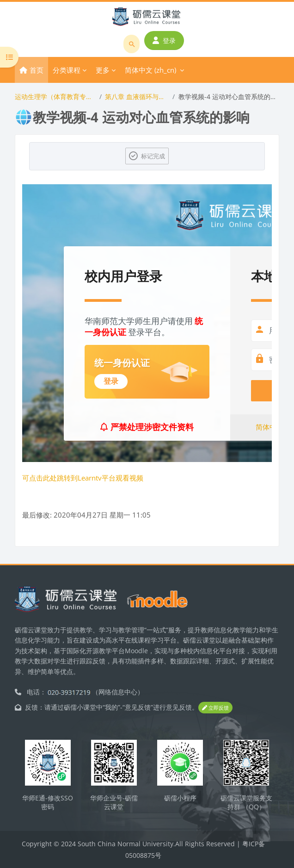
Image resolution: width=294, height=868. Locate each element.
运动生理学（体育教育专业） (55, 97)
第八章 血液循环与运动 (137, 97)
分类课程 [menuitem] (67, 70)
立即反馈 (215, 708)
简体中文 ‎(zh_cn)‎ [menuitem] (150, 70)
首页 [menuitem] (37, 70)
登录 (164, 41)
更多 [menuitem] (103, 70)
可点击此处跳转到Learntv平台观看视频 (83, 478)
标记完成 (153, 156)
